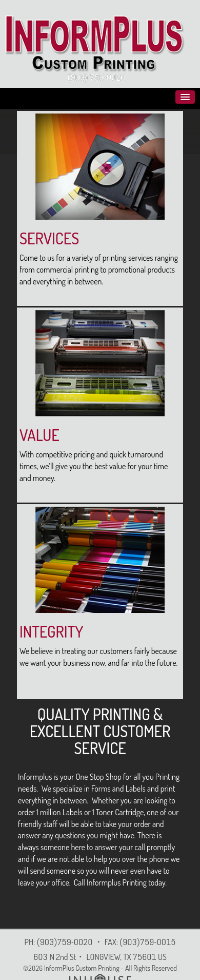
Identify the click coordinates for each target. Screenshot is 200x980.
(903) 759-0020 (96, 77)
